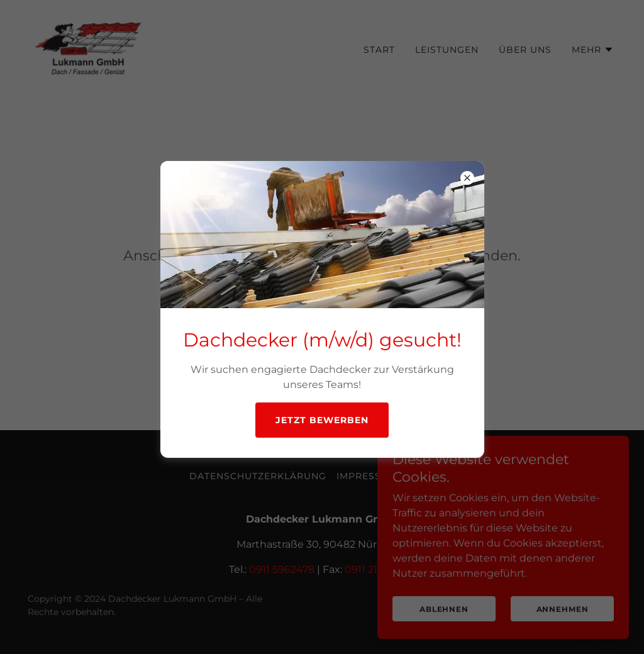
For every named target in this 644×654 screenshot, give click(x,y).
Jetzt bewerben (322, 420)
